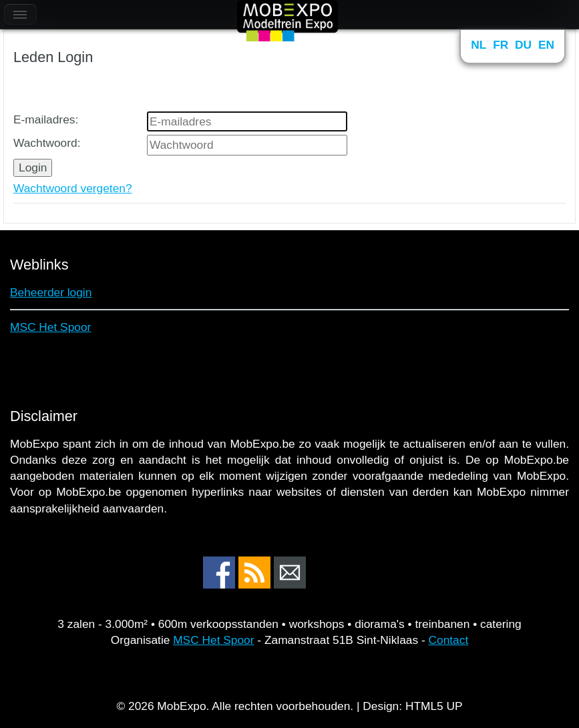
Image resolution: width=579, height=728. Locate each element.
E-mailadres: (46, 119)
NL (478, 45)
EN (546, 45)
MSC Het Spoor (50, 327)
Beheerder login (51, 292)
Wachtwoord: (47, 143)
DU (523, 45)
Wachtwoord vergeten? (73, 188)
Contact (449, 640)
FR (501, 45)
